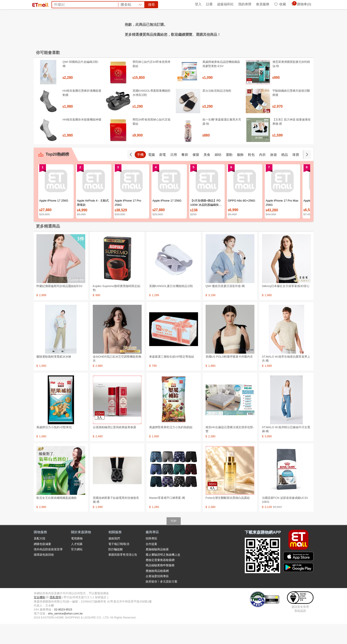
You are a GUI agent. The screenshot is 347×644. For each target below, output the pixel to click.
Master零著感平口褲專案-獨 (167, 518)
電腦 (151, 175)
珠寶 (296, 175)
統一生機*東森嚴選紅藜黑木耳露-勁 (222, 142)
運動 (229, 175)
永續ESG (86, 4)
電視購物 (77, 558)
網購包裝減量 (42, 564)
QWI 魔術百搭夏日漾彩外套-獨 (225, 306)
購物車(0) (301, 4)
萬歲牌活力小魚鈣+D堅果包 (54, 447)
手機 (140, 175)
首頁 (39, 4)
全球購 (70, 4)
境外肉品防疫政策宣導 (48, 569)
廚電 (163, 175)
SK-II (199, 29)
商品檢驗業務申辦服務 (160, 585)
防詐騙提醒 (116, 569)
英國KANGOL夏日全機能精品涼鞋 (171, 306)
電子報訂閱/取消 (119, 564)
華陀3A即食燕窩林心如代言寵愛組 (152, 142)
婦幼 (218, 175)
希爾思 (160, 29)
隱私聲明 (56, 617)
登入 (198, 4)
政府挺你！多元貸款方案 (162, 601)
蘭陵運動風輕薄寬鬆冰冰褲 (54, 377)
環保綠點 (54, 4)
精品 (285, 175)
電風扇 (135, 29)
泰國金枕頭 (118, 29)
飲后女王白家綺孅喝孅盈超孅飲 (57, 518)
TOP (173, 541)
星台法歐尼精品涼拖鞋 (217, 111)
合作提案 (151, 564)
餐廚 (185, 175)
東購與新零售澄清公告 (123, 575)
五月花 (147, 29)
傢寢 (196, 175)
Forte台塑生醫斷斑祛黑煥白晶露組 (228, 518)
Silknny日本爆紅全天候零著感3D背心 (286, 306)
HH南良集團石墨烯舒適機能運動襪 (82, 113)
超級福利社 (225, 4)
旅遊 (274, 175)
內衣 (262, 175)
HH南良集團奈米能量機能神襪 (82, 140)
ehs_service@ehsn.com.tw (65, 633)
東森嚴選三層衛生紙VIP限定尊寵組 (172, 377)
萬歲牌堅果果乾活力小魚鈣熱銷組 (171, 447)
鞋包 (251, 175)
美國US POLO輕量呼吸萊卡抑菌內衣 (229, 377)
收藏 (280, 4)
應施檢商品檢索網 (157, 591)
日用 (174, 175)
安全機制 (40, 617)
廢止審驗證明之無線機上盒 (163, 575)
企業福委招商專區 (157, 596)
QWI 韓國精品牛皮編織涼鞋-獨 (81, 84)
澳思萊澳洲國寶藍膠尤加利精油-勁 (291, 84)
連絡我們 (114, 558)
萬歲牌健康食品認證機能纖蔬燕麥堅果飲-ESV (221, 84)
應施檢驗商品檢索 (157, 569)
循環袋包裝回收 (44, 575)
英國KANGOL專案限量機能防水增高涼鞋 (152, 113)
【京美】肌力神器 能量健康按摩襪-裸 (292, 142)
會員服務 (263, 4)
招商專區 (151, 558)
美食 (207, 175)
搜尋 (241, 20)
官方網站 (77, 569)
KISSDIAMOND (180, 29)
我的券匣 (245, 4)
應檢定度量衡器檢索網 (160, 580)
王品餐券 (228, 29)
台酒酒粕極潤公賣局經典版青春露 (114, 447)
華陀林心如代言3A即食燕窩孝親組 (152, 84)
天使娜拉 (212, 29)
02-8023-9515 (63, 629)
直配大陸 (40, 558)
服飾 (240, 175)
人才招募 (77, 564)
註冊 (209, 4)
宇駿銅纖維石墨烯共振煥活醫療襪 (291, 113)
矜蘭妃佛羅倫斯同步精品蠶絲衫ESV (59, 306)
